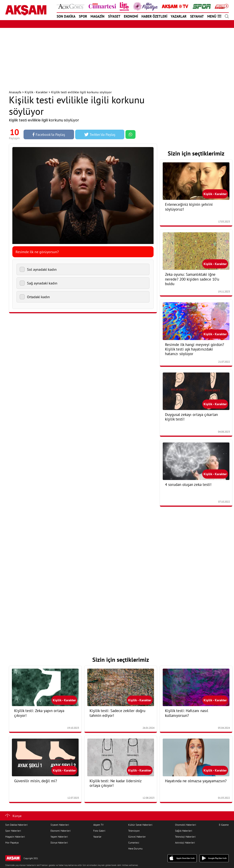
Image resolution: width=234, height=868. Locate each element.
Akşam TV (98, 825)
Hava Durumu (135, 849)
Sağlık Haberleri (184, 831)
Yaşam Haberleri (59, 837)
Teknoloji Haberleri (185, 837)
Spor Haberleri (13, 831)
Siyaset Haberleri (60, 825)
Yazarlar (97, 837)
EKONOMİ (131, 16)
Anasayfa (15, 92)
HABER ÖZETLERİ (154, 16)
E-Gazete (224, 825)
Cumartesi (134, 843)
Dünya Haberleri (59, 843)
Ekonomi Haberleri (61, 831)
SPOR (83, 16)
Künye (17, 816)
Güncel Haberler (137, 837)
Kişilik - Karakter (36, 92)
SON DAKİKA (66, 16)
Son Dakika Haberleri (16, 825)
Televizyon (134, 831)
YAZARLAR (179, 16)
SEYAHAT (197, 16)
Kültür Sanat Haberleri (140, 825)
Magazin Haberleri (15, 837)
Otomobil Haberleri (186, 825)
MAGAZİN (97, 16)
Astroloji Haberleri (185, 843)
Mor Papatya (12, 843)
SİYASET (114, 16)
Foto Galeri (99, 831)
